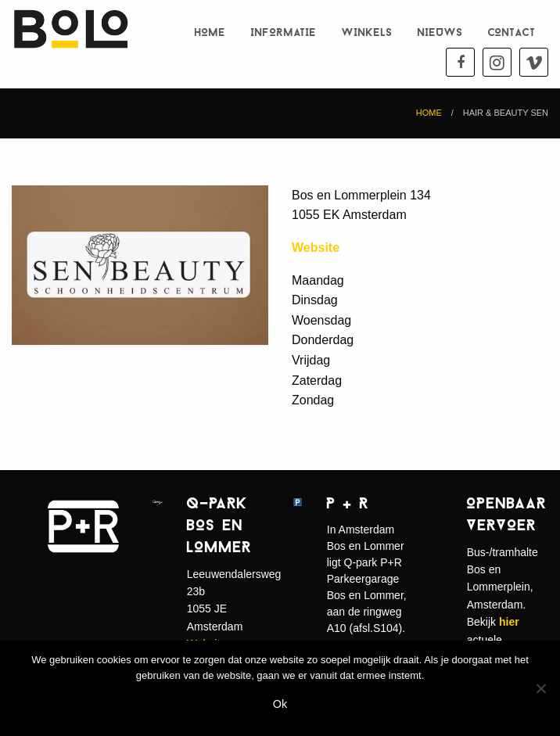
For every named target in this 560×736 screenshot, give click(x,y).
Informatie (284, 33)
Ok (280, 704)
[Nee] (540, 688)
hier (509, 622)
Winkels (367, 33)
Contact (512, 33)
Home (210, 33)
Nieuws (440, 33)
